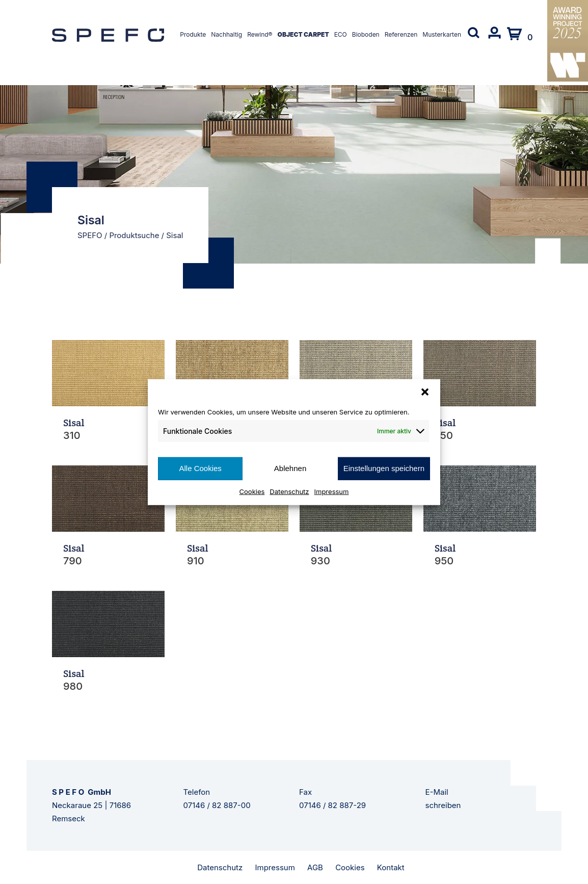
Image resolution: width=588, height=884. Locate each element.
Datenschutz (289, 491)
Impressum (332, 491)
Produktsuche (134, 235)
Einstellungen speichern (384, 468)
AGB (315, 867)
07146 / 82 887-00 (217, 805)
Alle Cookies (200, 468)
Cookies (252, 491)
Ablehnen (290, 468)
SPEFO (90, 235)
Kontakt (391, 867)
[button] (425, 392)
